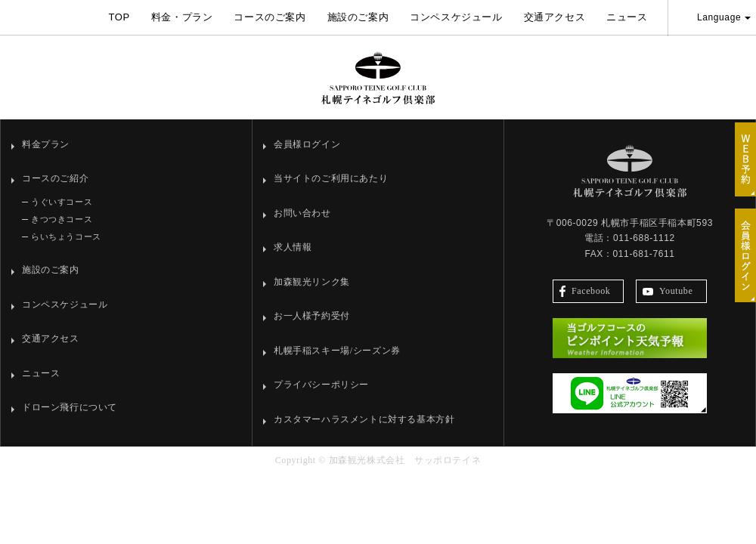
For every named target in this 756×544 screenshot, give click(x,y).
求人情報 (293, 247)
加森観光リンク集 (312, 282)
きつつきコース (62, 219)
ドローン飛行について (70, 407)
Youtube (668, 291)
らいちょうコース (66, 236)
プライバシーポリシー (321, 385)
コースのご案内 (270, 17)
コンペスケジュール (456, 17)
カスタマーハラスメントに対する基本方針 (364, 419)
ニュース (627, 17)
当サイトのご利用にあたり (331, 178)
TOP (119, 17)
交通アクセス (555, 17)
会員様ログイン (307, 144)
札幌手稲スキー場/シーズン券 (337, 351)
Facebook (585, 291)
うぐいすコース (62, 202)
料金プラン (46, 144)
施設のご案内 (358, 17)
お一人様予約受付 (312, 316)
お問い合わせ (302, 213)
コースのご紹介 (55, 178)
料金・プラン (182, 17)
